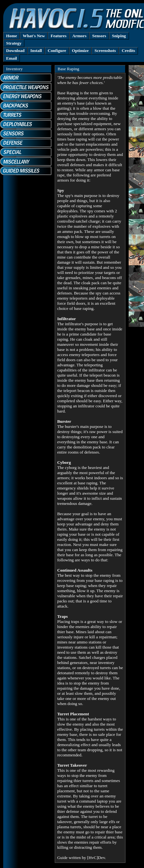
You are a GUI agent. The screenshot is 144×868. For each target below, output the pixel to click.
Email (12, 58)
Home (12, 36)
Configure (57, 51)
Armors (79, 36)
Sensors (99, 36)
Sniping (119, 36)
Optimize (80, 51)
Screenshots (105, 51)
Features (58, 36)
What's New (34, 36)
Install (36, 51)
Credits (128, 51)
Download (15, 51)
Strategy (14, 43)
